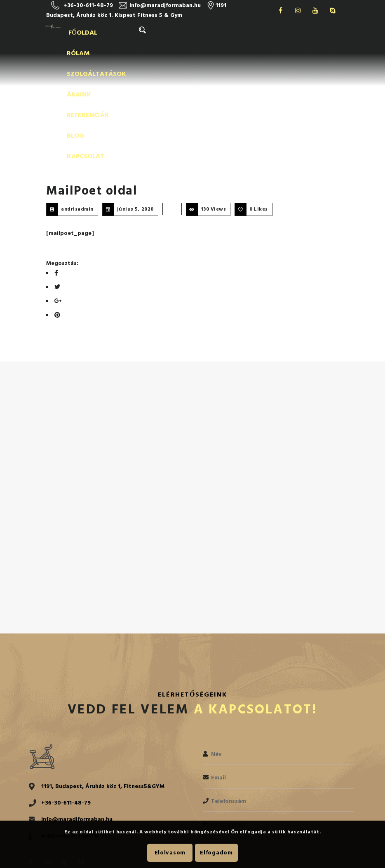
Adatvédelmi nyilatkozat (76, 733)
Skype (333, 10)
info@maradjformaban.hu (165, 5)
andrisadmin (77, 106)
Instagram (298, 10)
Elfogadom (216, 853)
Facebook (281, 10)
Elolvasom (170, 853)
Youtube (315, 10)
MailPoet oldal (92, 88)
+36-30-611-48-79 (88, 5)
